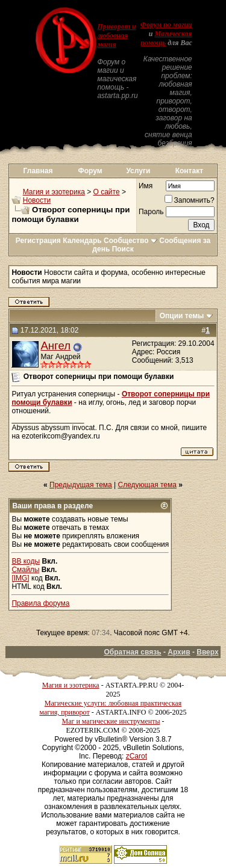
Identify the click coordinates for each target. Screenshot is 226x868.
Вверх (207, 652)
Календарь (82, 241)
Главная (38, 171)
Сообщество (130, 241)
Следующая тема (147, 485)
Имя (146, 186)
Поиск (123, 249)
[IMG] (20, 578)
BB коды (26, 561)
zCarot (137, 756)
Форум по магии (166, 25)
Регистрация (38, 241)
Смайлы (25, 570)
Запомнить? (190, 200)
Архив (179, 652)
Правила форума (40, 603)
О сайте (107, 192)
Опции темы (182, 316)
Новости (37, 200)
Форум (90, 171)
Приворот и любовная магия (116, 35)
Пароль (151, 212)
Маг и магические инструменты (111, 721)
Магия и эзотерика (54, 192)
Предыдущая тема (81, 485)
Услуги (138, 171)
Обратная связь (132, 652)
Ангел (55, 346)
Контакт (189, 171)
